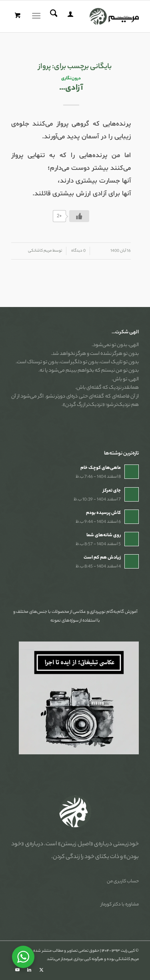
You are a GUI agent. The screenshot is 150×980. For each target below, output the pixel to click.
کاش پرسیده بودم (103, 513)
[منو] (38, 16)
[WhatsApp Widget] (23, 957)
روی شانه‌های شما (104, 535)
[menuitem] (69, 16)
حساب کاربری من (123, 882)
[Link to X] (41, 970)
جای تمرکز (112, 491)
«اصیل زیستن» (76, 844)
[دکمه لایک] (79, 216)
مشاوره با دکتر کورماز (120, 905)
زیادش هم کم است (102, 558)
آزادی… (71, 88)
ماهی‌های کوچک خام (101, 468)
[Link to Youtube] (17, 970)
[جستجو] (53, 16)
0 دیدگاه (78, 251)
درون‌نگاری (71, 79)
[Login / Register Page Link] (69, 16)
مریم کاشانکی (40, 251)
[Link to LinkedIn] (29, 970)
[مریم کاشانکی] (88, 16)
